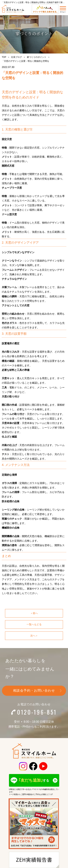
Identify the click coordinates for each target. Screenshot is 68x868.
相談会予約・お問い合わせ (34, 691)
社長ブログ (17, 57)
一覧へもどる (34, 624)
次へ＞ (34, 636)
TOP (4, 57)
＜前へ (34, 613)
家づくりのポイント (37, 57)
